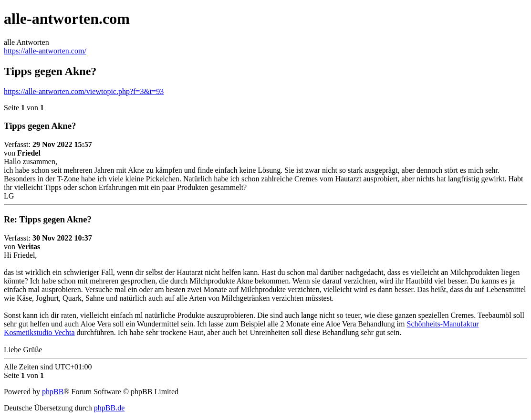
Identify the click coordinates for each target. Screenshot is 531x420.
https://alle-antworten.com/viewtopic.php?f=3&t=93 (84, 91)
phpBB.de (109, 408)
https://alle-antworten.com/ (45, 51)
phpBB (53, 392)
